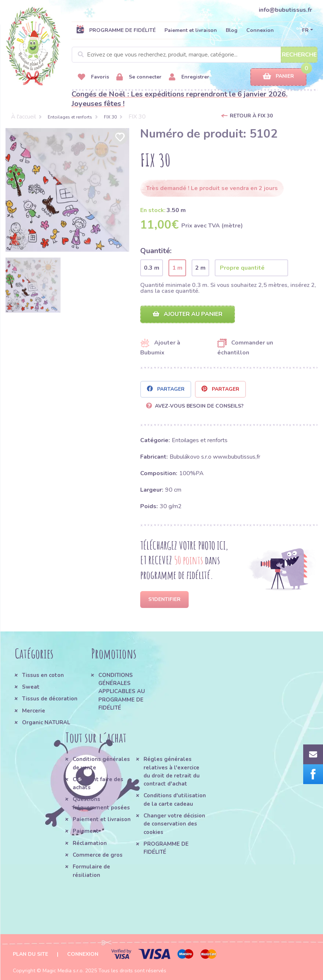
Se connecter (139, 77)
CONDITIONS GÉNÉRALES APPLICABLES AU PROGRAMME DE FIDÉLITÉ (122, 691)
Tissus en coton (43, 675)
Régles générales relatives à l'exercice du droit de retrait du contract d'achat (172, 771)
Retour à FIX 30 (251, 116)
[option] (67, 190)
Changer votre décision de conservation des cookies (174, 824)
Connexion (260, 30)
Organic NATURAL (46, 722)
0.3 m (152, 268)
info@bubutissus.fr (285, 10)
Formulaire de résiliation (91, 871)
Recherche (299, 55)
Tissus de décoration (50, 699)
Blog (232, 30)
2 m (200, 268)
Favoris (93, 77)
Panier (278, 76)
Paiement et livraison (191, 30)
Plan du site (30, 954)
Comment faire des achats (98, 783)
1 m (177, 268)
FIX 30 (110, 117)
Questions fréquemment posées (101, 803)
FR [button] (305, 30)
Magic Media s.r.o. (63, 971)
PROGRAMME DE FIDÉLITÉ (116, 30)
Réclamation (90, 843)
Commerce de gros (98, 855)
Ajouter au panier (188, 314)
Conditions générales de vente (101, 763)
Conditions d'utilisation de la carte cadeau (175, 799)
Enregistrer (189, 77)
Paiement (86, 831)
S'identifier (164, 599)
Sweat (31, 687)
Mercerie (34, 711)
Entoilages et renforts (70, 117)
